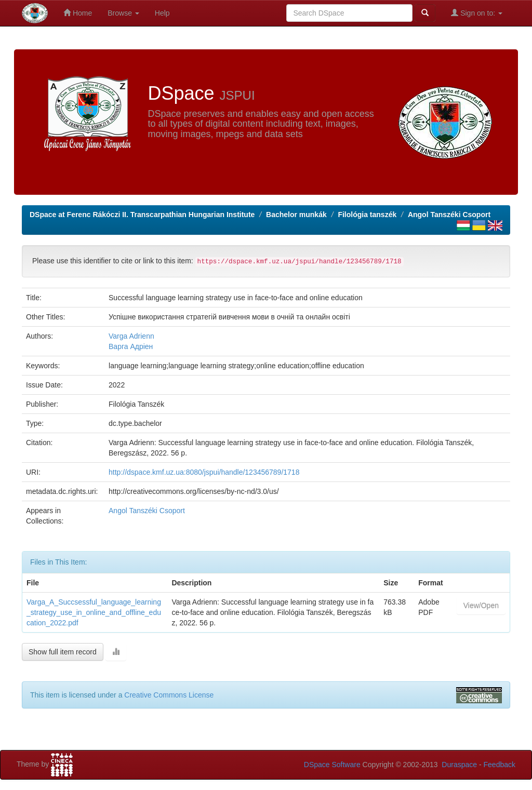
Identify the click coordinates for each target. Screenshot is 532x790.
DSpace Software (332, 765)
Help (162, 13)
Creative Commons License (169, 695)
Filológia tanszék (367, 215)
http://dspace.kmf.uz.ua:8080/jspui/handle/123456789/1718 (204, 472)
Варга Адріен (131, 346)
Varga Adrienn (131, 336)
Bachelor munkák (296, 215)
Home (78, 13)
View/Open (481, 606)
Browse (123, 13)
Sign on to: (477, 13)
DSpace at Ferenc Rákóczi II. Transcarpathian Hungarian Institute (142, 215)
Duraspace (459, 765)
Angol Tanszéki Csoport (449, 215)
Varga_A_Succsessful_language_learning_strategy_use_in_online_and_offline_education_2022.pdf (94, 612)
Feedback (500, 765)
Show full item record (63, 652)
